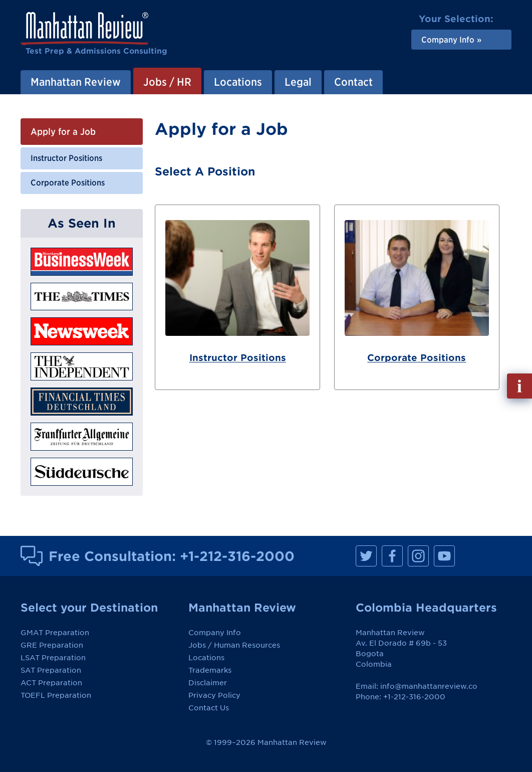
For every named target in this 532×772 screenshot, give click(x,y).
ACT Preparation (51, 683)
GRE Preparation (52, 645)
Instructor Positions (66, 158)
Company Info (215, 633)
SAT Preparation (51, 670)
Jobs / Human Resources (234, 645)
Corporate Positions (68, 182)
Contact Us (209, 708)
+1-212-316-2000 (237, 556)
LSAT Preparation (53, 658)
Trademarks (210, 670)
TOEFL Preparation (56, 695)
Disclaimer (208, 683)
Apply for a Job (63, 132)
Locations (206, 658)
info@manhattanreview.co (429, 686)
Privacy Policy (214, 695)
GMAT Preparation (55, 633)
